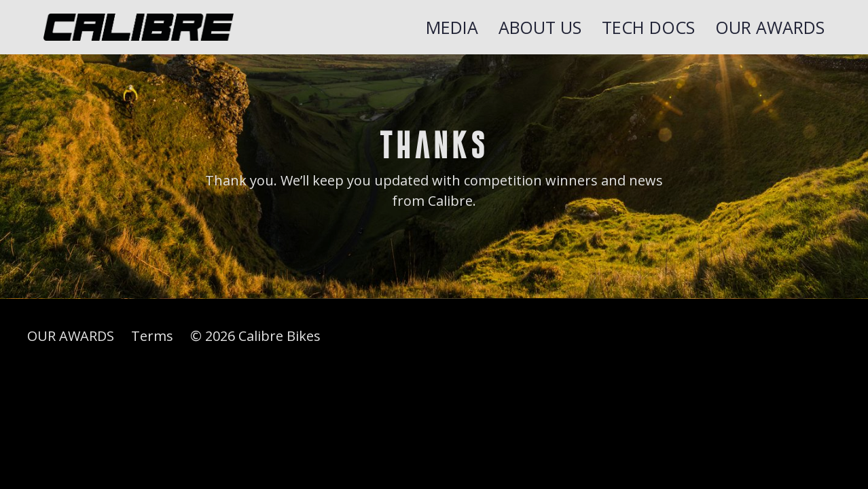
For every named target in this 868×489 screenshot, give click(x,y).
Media (452, 27)
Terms (152, 336)
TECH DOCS (648, 27)
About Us (540, 27)
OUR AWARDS (770, 27)
